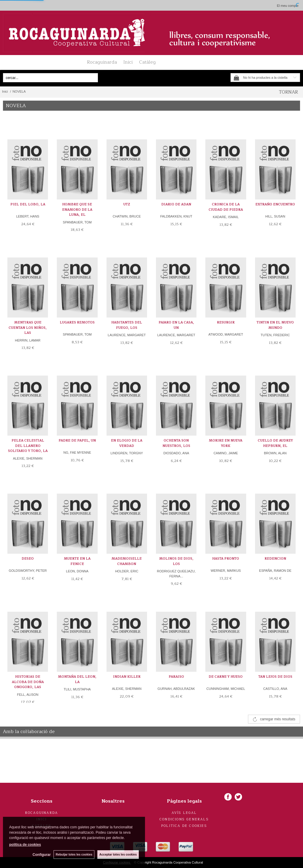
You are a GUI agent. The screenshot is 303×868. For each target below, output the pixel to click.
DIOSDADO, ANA (176, 453)
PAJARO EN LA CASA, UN (176, 325)
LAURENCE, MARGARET (127, 335)
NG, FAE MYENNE (77, 452)
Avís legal (184, 813)
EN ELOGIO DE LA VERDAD (127, 443)
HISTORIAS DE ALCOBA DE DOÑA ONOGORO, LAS (28, 682)
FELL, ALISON (28, 695)
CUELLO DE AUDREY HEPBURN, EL (275, 443)
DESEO (28, 559)
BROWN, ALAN (275, 453)
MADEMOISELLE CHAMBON (127, 561)
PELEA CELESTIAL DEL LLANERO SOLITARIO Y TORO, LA (28, 446)
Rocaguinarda (102, 62)
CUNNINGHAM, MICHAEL (226, 689)
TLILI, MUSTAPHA (77, 689)
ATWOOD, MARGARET (226, 334)
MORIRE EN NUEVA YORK (226, 443)
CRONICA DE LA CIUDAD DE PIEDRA (226, 207)
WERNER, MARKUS (226, 571)
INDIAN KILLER (127, 677)
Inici (128, 62)
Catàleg (147, 62)
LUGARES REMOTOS (77, 322)
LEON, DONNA (77, 571)
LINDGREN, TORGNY (127, 453)
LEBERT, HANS (28, 216)
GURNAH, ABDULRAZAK (176, 689)
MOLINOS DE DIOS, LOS (176, 561)
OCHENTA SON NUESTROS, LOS (176, 443)
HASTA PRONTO (226, 559)
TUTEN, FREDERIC (275, 335)
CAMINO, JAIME (226, 453)
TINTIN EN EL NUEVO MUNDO (275, 325)
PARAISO (176, 677)
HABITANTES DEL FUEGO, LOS (127, 325)
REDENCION (275, 559)
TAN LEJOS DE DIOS (275, 677)
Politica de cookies (184, 826)
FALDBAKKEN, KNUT (176, 216)
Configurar (42, 855)
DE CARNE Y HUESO (226, 677)
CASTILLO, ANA (275, 689)
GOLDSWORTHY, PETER (28, 571)
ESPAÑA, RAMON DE (275, 571)
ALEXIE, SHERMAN (28, 458)
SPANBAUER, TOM (77, 222)
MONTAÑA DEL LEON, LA (77, 679)
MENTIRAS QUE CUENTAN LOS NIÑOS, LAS (28, 328)
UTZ (127, 204)
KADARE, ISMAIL (226, 217)
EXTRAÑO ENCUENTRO (275, 204)
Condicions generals (184, 819)
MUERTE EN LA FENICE (77, 561)
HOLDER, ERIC (127, 571)
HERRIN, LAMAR (28, 340)
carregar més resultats (278, 719)
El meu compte (288, 6)
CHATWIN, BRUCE (127, 216)
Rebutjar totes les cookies (74, 855)
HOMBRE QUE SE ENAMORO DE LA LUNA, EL (77, 210)
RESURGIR (226, 322)
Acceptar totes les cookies (118, 855)
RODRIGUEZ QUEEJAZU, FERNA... (176, 574)
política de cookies (25, 845)
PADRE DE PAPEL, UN (77, 441)
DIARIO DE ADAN (176, 204)
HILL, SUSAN (275, 216)
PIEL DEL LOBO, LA (28, 204)
